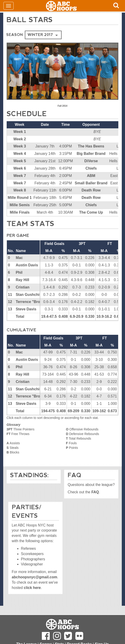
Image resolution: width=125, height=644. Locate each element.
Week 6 (20, 168)
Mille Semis (20, 205)
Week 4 (20, 154)
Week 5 (20, 161)
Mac (19, 258)
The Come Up (91, 212)
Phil (19, 272)
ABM (91, 176)
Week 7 (20, 176)
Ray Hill (22, 280)
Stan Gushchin (29, 295)
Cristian (23, 287)
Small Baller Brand (91, 183)
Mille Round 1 (20, 198)
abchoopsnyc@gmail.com (34, 577)
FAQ (95, 492)
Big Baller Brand (91, 154)
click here (32, 588)
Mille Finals (20, 212)
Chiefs (91, 168)
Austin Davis (27, 265)
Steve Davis (26, 309)
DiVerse (91, 161)
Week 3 (20, 146)
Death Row (91, 190)
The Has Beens (91, 146)
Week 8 (20, 190)
